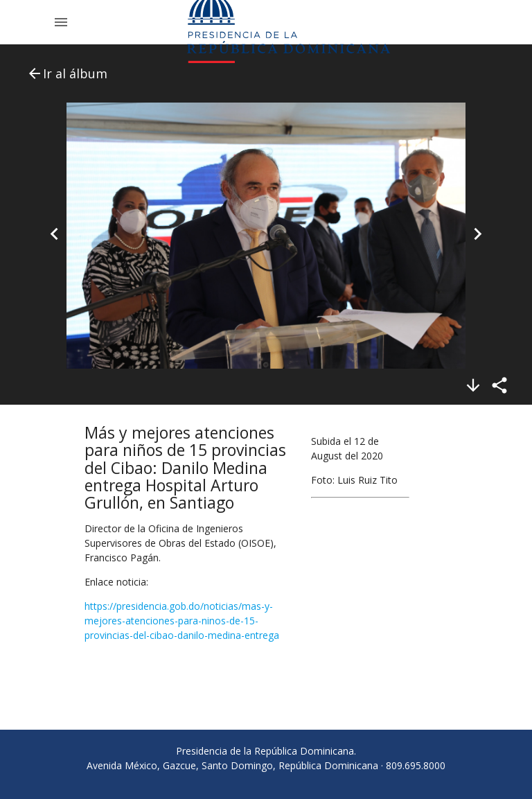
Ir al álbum (67, 73)
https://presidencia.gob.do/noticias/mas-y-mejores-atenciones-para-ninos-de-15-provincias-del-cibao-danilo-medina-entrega (182, 621)
